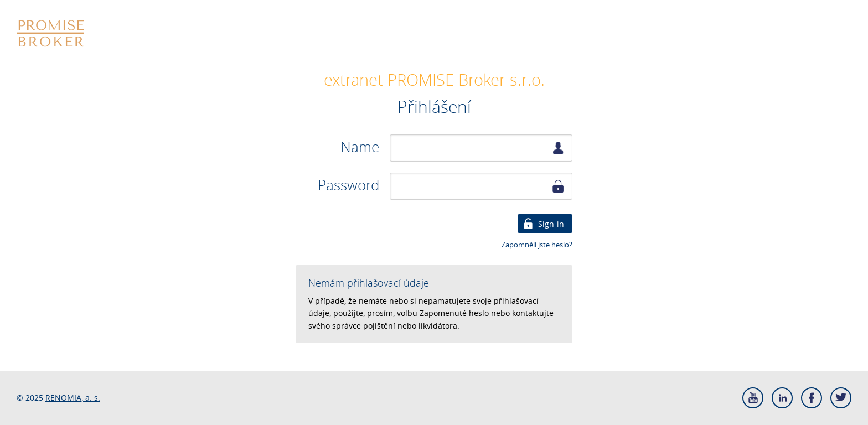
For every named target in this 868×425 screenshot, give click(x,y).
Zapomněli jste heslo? (537, 245)
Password (348, 185)
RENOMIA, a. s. (73, 398)
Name (360, 147)
